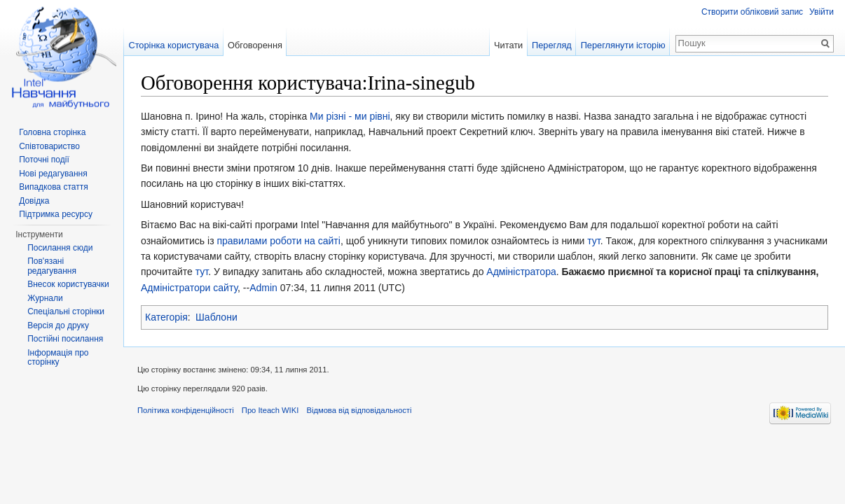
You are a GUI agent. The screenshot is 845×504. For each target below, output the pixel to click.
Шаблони (217, 317)
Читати (508, 45)
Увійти (822, 12)
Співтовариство (49, 146)
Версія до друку (58, 325)
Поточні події (44, 160)
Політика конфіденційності (186, 410)
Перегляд (552, 45)
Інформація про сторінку (58, 358)
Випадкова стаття (53, 187)
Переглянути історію (623, 45)
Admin (263, 288)
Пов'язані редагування (52, 266)
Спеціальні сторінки (66, 311)
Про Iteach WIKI (270, 410)
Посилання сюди (60, 248)
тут (593, 241)
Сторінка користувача (173, 45)
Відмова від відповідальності (359, 410)
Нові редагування (53, 174)
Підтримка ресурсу (56, 214)
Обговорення (255, 45)
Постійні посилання (65, 339)
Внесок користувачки (68, 284)
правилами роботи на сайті (278, 241)
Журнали (45, 298)
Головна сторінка (52, 132)
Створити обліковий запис (752, 12)
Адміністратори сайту (189, 288)
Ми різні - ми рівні (350, 116)
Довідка (34, 201)
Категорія (166, 317)
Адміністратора (521, 272)
